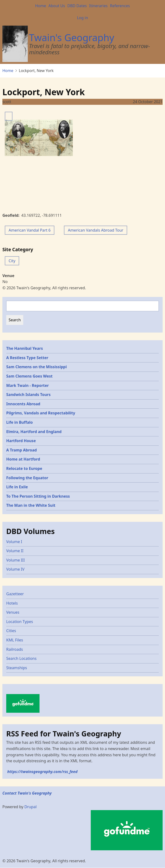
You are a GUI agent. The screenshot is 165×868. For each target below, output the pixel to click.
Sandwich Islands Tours (28, 395)
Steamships (17, 668)
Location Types (20, 622)
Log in (82, 18)
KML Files (15, 640)
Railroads (15, 649)
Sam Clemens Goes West (29, 376)
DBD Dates (77, 6)
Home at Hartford (23, 459)
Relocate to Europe (24, 468)
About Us (57, 6)
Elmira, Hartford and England (34, 432)
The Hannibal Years (25, 348)
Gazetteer (15, 594)
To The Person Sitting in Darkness (38, 496)
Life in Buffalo (20, 422)
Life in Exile (17, 487)
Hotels (12, 603)
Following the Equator (27, 478)
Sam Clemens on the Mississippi (37, 367)
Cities (11, 631)
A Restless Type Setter (27, 358)
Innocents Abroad (23, 404)
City (12, 261)
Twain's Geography (72, 37)
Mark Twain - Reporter (28, 385)
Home (41, 6)
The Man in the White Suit (31, 505)
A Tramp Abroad (22, 450)
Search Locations (21, 658)
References (120, 6)
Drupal (31, 807)
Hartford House (21, 441)
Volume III (15, 560)
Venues (13, 612)
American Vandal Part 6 (30, 230)
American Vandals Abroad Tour (96, 230)
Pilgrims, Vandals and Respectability (41, 413)
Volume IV (15, 569)
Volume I (14, 542)
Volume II (15, 551)
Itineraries (98, 6)
